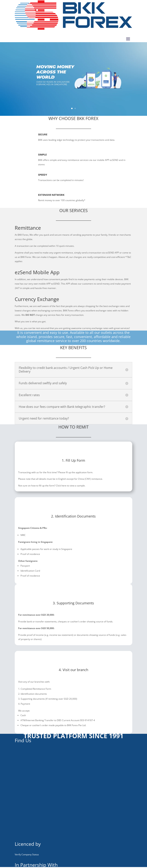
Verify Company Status (27, 854)
